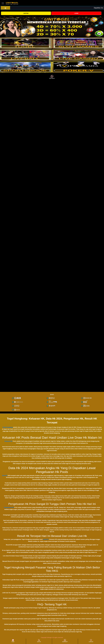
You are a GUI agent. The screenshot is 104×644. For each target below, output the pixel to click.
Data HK (5, 475)
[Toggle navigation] (3, 3)
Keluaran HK (9, 441)
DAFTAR (26, 13)
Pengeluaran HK (9, 507)
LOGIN (76, 13)
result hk (46, 539)
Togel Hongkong (8, 427)
